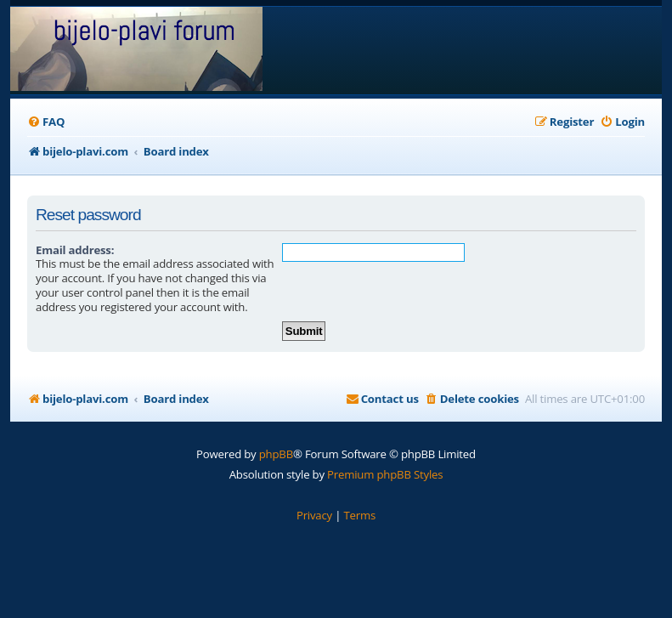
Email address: (75, 250)
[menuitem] (46, 122)
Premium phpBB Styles (385, 474)
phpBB (276, 454)
